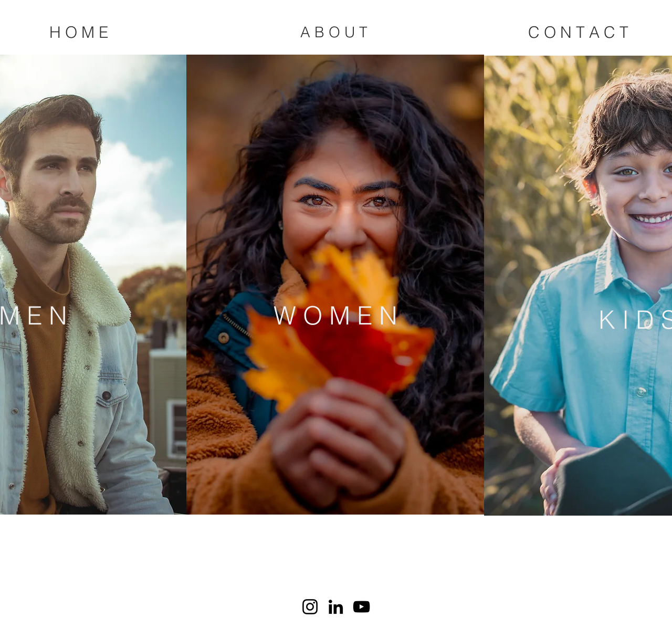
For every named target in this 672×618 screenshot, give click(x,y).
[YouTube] (361, 607)
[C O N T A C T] (578, 33)
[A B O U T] (334, 33)
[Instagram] (310, 607)
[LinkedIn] (336, 607)
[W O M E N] (335, 315)
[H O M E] (79, 33)
